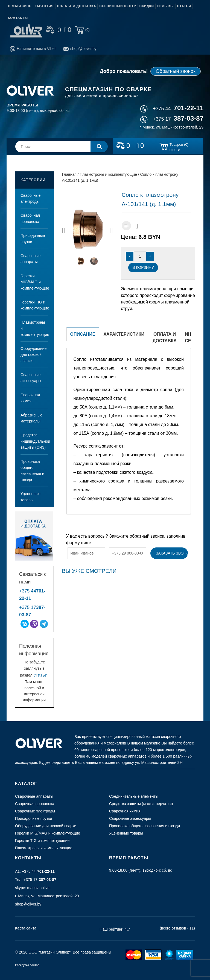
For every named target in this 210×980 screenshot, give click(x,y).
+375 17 (172, 119)
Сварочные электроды (30, 198)
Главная (69, 174)
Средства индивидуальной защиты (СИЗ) (34, 441)
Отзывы (165, 6)
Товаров (179, 147)
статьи (40, 675)
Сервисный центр (118, 6)
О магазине (20, 6)
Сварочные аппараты (30, 259)
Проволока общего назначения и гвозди (32, 471)
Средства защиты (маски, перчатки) (141, 804)
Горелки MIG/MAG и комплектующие (34, 282)
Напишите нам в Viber (33, 49)
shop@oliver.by (80, 49)
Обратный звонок (176, 71)
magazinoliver (39, 888)
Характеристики (124, 334)
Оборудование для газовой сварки (33, 355)
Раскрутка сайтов (27, 965)
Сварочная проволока (30, 218)
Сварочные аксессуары (31, 378)
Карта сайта (26, 928)
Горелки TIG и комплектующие (34, 305)
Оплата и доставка (76, 6)
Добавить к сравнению (126, 226)
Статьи (184, 6)
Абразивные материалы (31, 418)
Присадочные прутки (33, 239)
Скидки (147, 6)
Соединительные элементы (134, 796)
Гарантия (44, 6)
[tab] (83, 337)
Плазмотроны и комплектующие (34, 328)
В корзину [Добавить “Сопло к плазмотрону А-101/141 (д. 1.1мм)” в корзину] (143, 267)
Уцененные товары (30, 497)
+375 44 (172, 109)
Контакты (18, 18)
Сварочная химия (30, 398)
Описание (83, 334)
